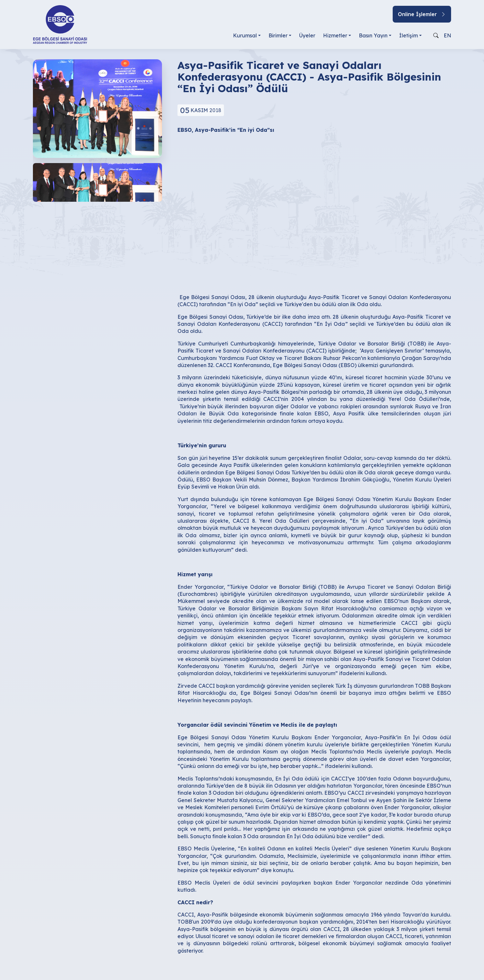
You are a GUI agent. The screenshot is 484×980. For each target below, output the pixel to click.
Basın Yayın (373, 35)
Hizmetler (335, 35)
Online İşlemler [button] (422, 14)
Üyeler (307, 35)
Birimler (278, 35)
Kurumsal (245, 35)
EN (447, 35)
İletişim (408, 35)
